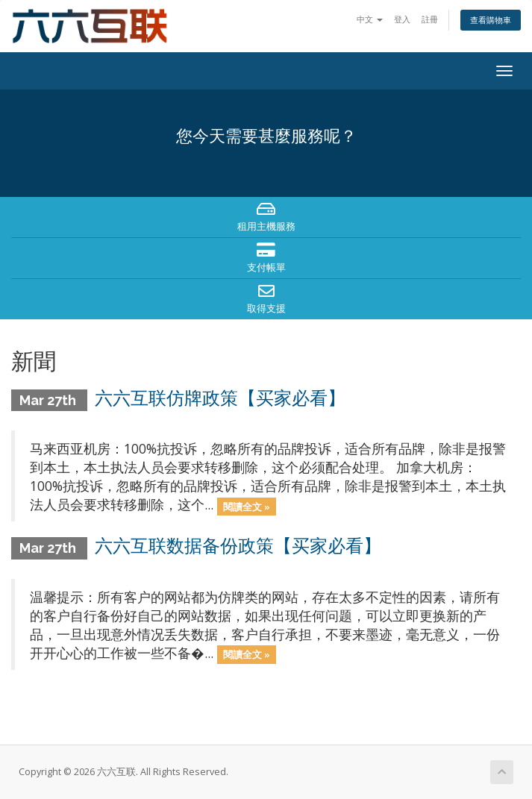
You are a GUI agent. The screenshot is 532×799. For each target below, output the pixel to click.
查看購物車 (491, 20)
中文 (370, 19)
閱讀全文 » (247, 506)
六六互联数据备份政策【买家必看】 (238, 546)
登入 (402, 19)
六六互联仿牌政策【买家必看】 (220, 398)
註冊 (430, 19)
